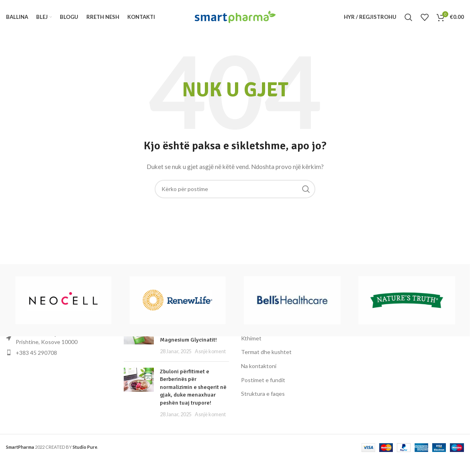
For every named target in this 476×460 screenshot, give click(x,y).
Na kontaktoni (259, 366)
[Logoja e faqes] (235, 16)
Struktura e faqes (263, 394)
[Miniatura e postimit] (139, 393)
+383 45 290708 (36, 353)
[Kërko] (409, 17)
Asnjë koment (210, 351)
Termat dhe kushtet (266, 352)
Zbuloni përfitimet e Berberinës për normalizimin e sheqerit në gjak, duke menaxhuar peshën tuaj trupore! (193, 387)
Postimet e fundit (263, 380)
